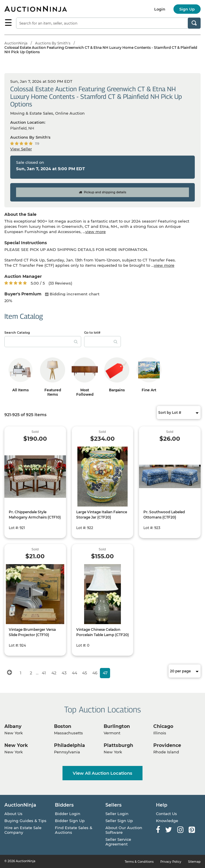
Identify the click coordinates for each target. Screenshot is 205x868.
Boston (63, 726)
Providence (167, 745)
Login (160, 9)
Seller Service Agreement (118, 842)
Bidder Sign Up (70, 821)
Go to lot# (92, 333)
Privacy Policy (171, 862)
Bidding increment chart (72, 294)
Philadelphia (70, 745)
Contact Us (166, 814)
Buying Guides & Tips (25, 821)
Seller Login (117, 814)
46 (95, 673)
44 (74, 673)
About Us (13, 814)
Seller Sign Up (119, 821)
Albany (13, 726)
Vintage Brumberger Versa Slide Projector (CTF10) (32, 632)
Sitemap (194, 862)
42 (54, 673)
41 (44, 673)
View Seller (21, 149)
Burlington (117, 726)
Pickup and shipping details (102, 192)
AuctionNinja (16, 43)
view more (95, 232)
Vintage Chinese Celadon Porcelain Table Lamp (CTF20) (102, 632)
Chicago (163, 726)
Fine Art (149, 390)
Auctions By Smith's (53, 43)
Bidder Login (68, 814)
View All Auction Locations (102, 773)
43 (64, 673)
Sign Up (187, 9)
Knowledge (167, 821)
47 (105, 673)
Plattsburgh (118, 745)
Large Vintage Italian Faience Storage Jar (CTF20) (102, 515)
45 (85, 673)
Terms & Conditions (139, 862)
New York (16, 745)
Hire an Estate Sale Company (23, 830)
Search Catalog (17, 333)
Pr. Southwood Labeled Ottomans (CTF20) (164, 515)
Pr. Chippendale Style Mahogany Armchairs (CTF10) (35, 515)
